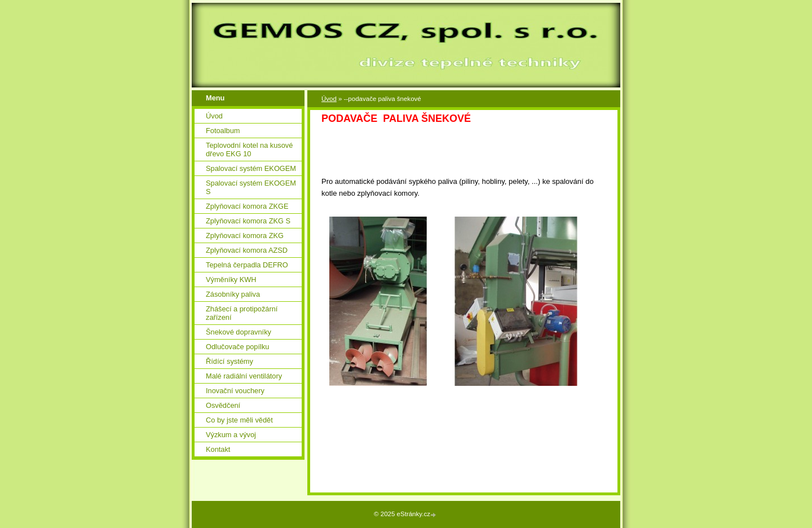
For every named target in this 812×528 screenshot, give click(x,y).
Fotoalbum (223, 131)
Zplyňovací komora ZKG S (248, 221)
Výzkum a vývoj (231, 435)
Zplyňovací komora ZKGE (247, 206)
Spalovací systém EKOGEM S (251, 187)
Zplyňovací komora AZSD (247, 250)
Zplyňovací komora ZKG (245, 236)
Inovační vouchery (235, 391)
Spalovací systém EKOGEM (251, 168)
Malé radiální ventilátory (244, 376)
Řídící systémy (230, 361)
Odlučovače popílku (237, 347)
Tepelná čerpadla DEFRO (247, 265)
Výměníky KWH (231, 280)
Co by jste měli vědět (239, 420)
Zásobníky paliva (233, 294)
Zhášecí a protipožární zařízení (242, 313)
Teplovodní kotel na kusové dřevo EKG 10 (249, 149)
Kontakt (218, 449)
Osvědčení (223, 405)
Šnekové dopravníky (239, 332)
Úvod (329, 99)
